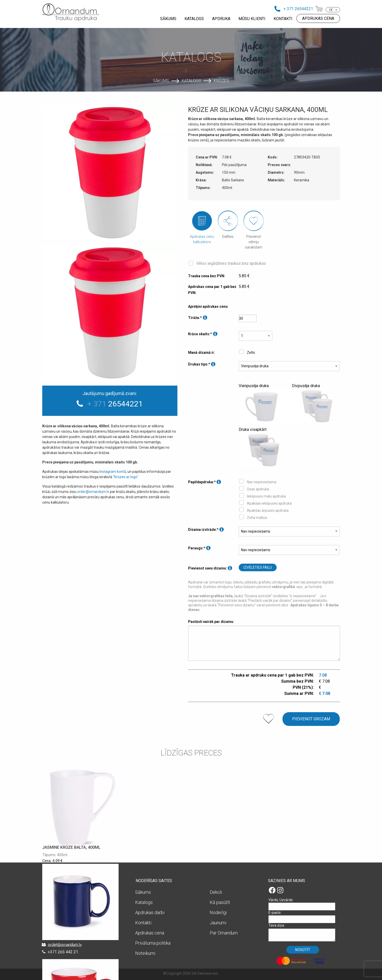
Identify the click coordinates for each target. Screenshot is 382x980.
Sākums (161, 81)
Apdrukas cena (150, 933)
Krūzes (221, 81)
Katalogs (191, 81)
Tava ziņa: (304, 932)
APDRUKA (221, 19)
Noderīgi (218, 912)
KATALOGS (194, 19)
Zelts (251, 353)
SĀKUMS (168, 19)
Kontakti (143, 923)
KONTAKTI (283, 19)
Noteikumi (145, 953)
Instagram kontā (113, 472)
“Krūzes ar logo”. (126, 477)
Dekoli (216, 892)
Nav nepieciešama (262, 482)
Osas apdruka (258, 489)
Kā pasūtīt (220, 902)
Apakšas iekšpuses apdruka (269, 503)
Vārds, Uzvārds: (304, 904)
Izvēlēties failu (258, 567)
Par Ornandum (224, 933)
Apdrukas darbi (150, 912)
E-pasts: (304, 917)
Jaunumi (218, 923)
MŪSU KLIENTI (252, 19)
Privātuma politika (153, 943)
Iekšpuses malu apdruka (266, 496)
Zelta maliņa (257, 518)
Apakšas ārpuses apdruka (268, 510)
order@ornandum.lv (93, 492)
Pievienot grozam (311, 719)
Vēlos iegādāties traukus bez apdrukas (231, 263)
